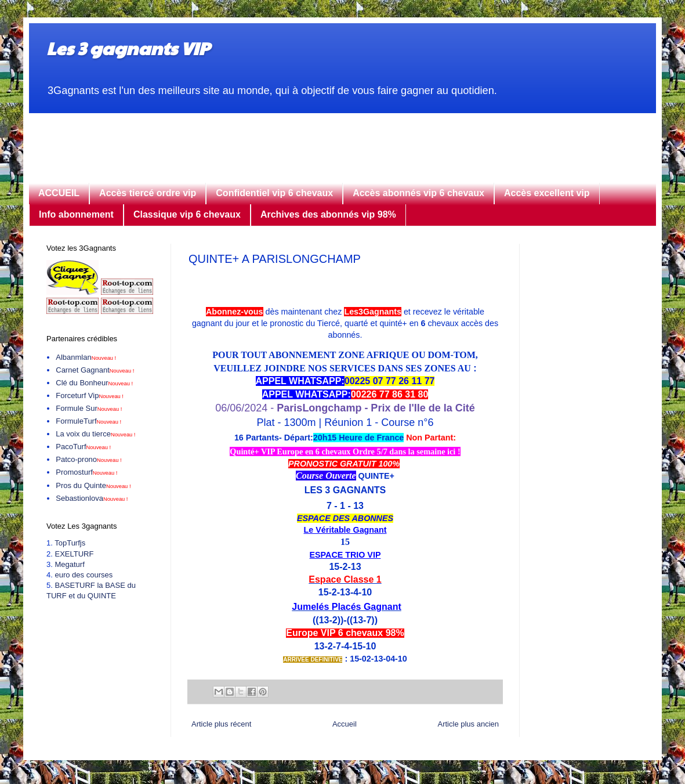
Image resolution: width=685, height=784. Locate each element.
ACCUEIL (59, 193)
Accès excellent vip (547, 193)
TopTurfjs (70, 543)
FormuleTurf (88, 421)
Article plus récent (221, 724)
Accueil (345, 724)
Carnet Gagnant (95, 370)
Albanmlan (86, 357)
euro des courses (84, 575)
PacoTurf (83, 447)
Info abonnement (76, 214)
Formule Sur (89, 408)
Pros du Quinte (93, 485)
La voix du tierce (95, 434)
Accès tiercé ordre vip (148, 193)
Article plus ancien (469, 724)
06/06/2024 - (345, 408)
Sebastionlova (92, 498)
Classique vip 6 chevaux (187, 214)
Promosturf (86, 472)
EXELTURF (74, 554)
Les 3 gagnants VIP (128, 48)
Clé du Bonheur (94, 383)
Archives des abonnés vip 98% (328, 214)
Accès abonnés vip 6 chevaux (418, 193)
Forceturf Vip (90, 395)
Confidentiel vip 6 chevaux (274, 193)
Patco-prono (88, 459)
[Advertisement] (342, 139)
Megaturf (69, 564)
